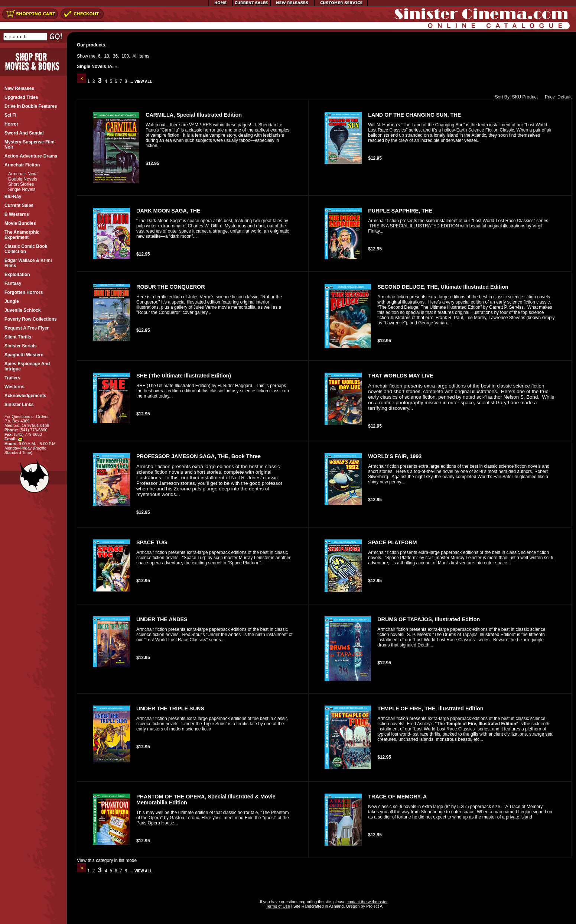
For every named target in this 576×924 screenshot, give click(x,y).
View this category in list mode (107, 860)
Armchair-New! (23, 174)
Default (564, 97)
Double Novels (23, 179)
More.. (113, 67)
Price (548, 97)
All (135, 56)
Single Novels (22, 189)
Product (530, 97)
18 (106, 56)
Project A (374, 906)
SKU (517, 97)
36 (115, 56)
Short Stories (21, 184)
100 (125, 56)
